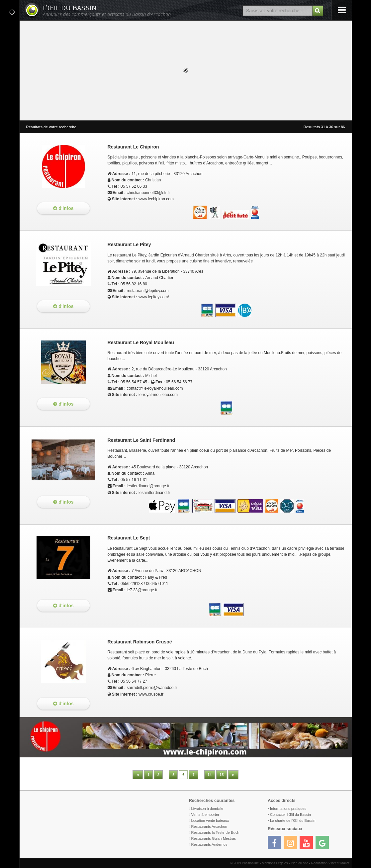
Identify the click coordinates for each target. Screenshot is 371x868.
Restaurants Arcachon (209, 826)
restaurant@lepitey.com (148, 291)
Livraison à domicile (207, 809)
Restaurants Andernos (209, 844)
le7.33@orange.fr (142, 590)
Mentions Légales (275, 863)
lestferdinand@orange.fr (148, 486)
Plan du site (299, 863)
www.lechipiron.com (156, 199)
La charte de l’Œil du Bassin (293, 820)
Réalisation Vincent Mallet (330, 863)
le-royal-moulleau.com (158, 395)
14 (210, 775)
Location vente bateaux (210, 820)
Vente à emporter (205, 815)
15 (222, 775)
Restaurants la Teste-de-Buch (215, 832)
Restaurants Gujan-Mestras (214, 838)
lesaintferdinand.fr (154, 493)
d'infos (63, 208)
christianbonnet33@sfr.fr (148, 193)
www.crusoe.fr (151, 694)
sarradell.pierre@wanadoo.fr (152, 688)
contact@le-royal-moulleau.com (155, 388)
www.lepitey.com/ (154, 297)
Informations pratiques (288, 809)
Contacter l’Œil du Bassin (290, 815)
